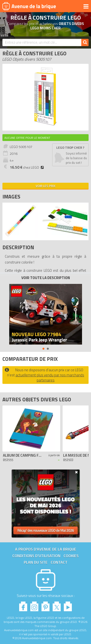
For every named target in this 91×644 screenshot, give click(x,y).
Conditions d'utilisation (36, 556)
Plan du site (36, 562)
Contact (59, 562)
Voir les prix (45, 186)
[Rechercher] (85, 42)
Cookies (71, 556)
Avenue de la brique (29, 6)
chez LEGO (27, 167)
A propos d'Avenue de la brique (46, 549)
